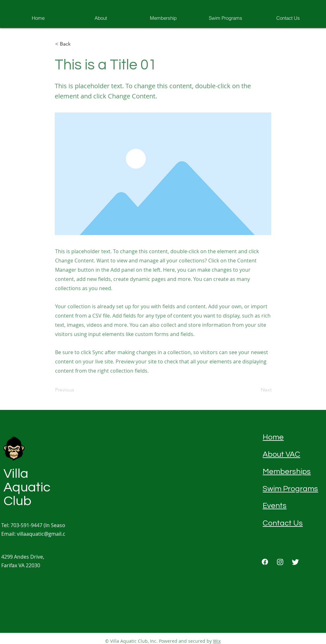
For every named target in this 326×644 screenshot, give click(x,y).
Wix (217, 641)
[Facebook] (265, 562)
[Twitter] (295, 562)
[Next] (256, 390)
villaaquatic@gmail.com (45, 534)
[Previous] (76, 390)
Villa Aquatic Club (27, 487)
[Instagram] (280, 562)
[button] (76, 44)
